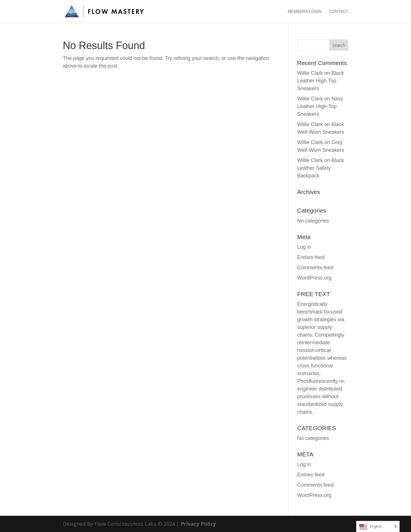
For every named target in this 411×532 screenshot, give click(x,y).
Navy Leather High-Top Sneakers (320, 106)
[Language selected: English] (378, 526)
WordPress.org (314, 278)
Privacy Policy (198, 524)
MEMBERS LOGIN (305, 12)
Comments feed (315, 268)
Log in (304, 247)
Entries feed (311, 257)
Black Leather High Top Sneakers (321, 81)
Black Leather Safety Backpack (321, 168)
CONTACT (339, 12)
